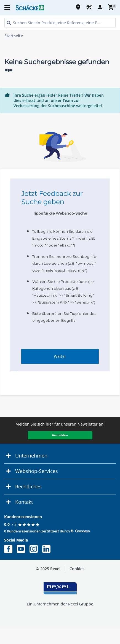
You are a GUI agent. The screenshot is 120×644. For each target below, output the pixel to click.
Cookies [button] (77, 569)
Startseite (14, 36)
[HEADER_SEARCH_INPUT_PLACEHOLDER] (60, 23)
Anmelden (60, 435)
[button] (60, 456)
